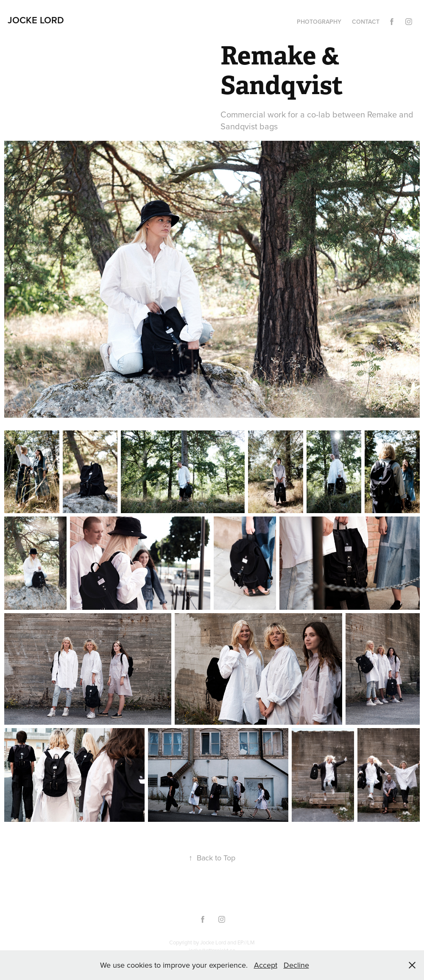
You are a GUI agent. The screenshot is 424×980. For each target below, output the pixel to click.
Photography (319, 22)
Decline (296, 965)
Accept (266, 965)
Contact (366, 22)
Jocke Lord (36, 20)
